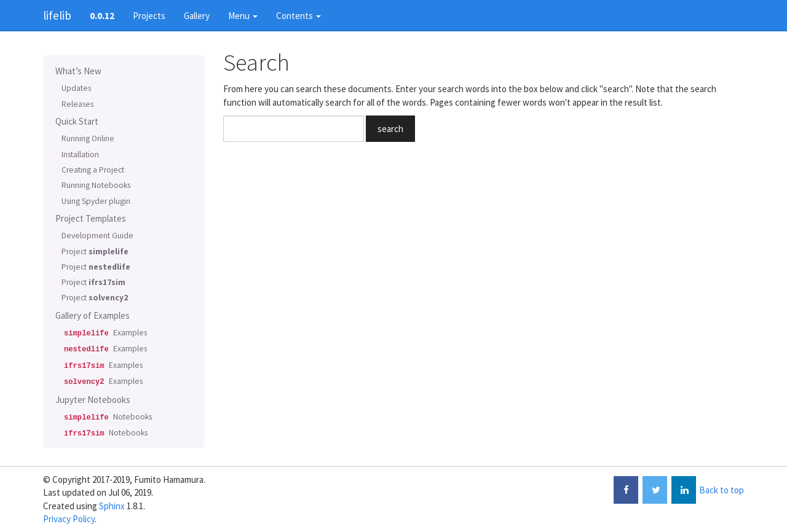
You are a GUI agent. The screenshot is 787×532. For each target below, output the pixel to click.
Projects (149, 16)
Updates (76, 88)
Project (95, 252)
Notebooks (107, 417)
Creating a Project (93, 170)
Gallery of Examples (93, 315)
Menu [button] (243, 16)
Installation (80, 155)
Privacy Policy (69, 519)
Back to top (722, 490)
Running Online (88, 139)
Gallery (197, 16)
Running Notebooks (96, 185)
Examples (104, 333)
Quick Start (77, 121)
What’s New (78, 71)
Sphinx (112, 506)
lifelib (57, 15)
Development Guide (97, 236)
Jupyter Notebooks (93, 400)
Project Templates (91, 218)
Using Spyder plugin (96, 201)
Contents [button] (299, 16)
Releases (77, 104)
